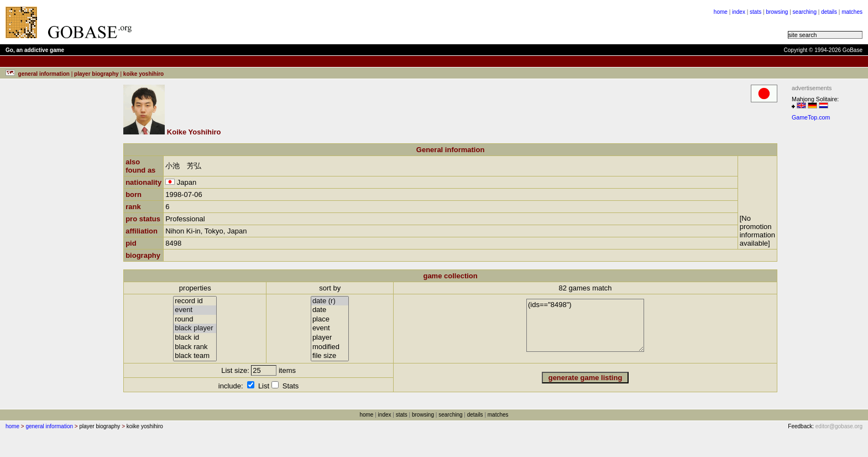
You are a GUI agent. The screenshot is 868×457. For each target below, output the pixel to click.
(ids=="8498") (585, 325)
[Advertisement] (278, 22)
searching (805, 12)
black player (195, 328)
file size (330, 356)
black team (195, 356)
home (721, 12)
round (195, 320)
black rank (195, 347)
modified (330, 347)
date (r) (330, 301)
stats (755, 12)
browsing (777, 12)
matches (852, 12)
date (330, 310)
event (195, 310)
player (330, 338)
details (829, 12)
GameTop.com (811, 117)
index (739, 12)
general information (49, 426)
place (330, 320)
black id (195, 338)
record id (195, 301)
